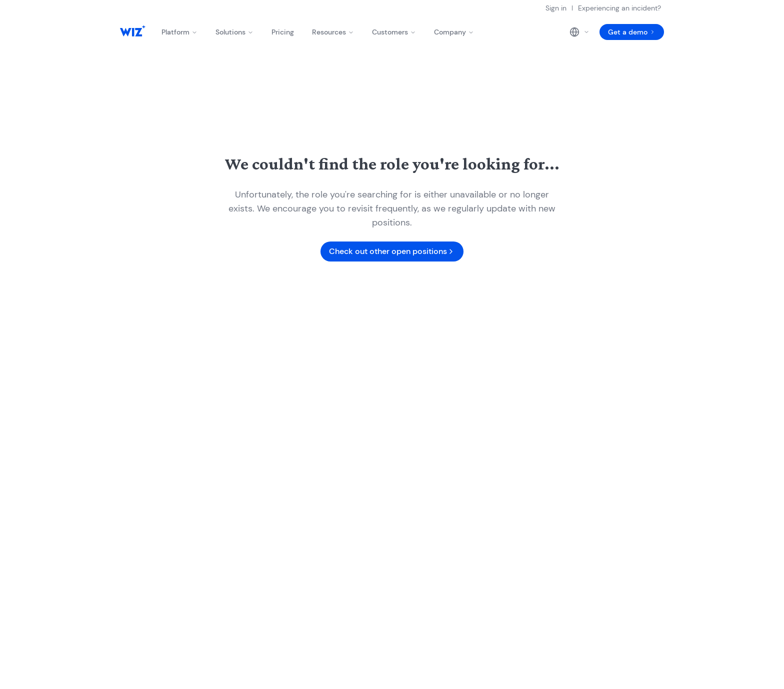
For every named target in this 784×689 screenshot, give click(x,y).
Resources (333, 32)
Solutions (234, 32)
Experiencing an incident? (619, 8)
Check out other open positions (392, 251)
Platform (179, 32)
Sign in (556, 8)
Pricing (283, 32)
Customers (394, 32)
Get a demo (632, 32)
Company (454, 32)
